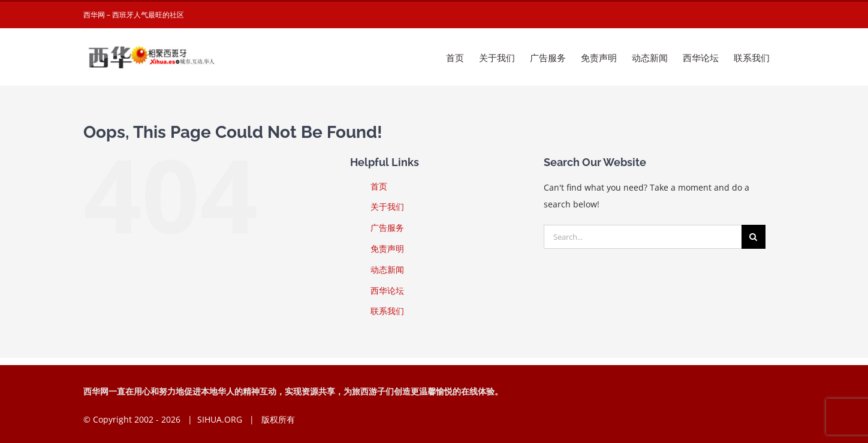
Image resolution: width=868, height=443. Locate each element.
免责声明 (387, 248)
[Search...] (643, 237)
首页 (379, 186)
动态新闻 (387, 269)
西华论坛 (387, 290)
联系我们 (387, 311)
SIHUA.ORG (220, 419)
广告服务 (387, 227)
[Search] (754, 237)
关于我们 (387, 207)
